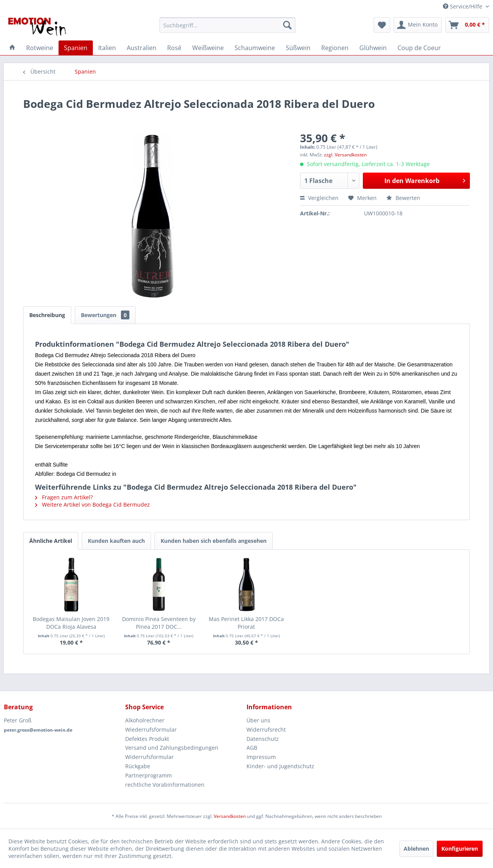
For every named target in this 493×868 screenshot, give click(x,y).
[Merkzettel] (382, 25)
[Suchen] (287, 25)
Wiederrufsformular (151, 729)
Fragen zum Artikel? (64, 497)
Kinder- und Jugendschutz (280, 766)
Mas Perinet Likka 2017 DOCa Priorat (246, 623)
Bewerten (403, 198)
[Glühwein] (373, 48)
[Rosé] (174, 48)
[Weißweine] (208, 48)
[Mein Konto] (418, 25)
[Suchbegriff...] (227, 25)
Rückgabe (138, 766)
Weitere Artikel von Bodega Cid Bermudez (92, 505)
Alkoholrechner (145, 720)
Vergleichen (319, 198)
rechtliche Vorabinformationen (165, 785)
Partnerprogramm (148, 775)
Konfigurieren (460, 849)
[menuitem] (227, 25)
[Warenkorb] (467, 25)
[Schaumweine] (255, 48)
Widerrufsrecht (266, 729)
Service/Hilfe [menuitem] (463, 6)
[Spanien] (76, 48)
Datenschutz (263, 739)
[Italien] (107, 48)
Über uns (258, 720)
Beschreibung (47, 315)
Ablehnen (416, 849)
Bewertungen (105, 315)
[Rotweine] (40, 48)
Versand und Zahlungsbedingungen (172, 748)
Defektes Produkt (147, 739)
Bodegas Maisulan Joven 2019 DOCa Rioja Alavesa (71, 623)
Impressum (261, 757)
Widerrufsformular (149, 757)
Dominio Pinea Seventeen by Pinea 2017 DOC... (159, 623)
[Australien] (142, 48)
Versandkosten (230, 816)
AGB (252, 748)
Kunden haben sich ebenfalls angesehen (214, 541)
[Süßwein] (298, 48)
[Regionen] (335, 48)
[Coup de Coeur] (419, 48)
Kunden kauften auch (116, 541)
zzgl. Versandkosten (345, 155)
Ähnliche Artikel (51, 541)
